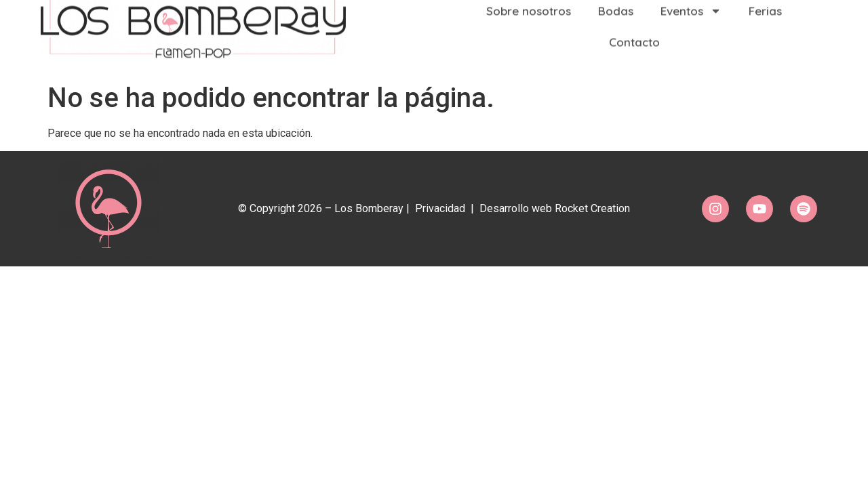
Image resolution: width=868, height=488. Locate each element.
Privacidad (440, 208)
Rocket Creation (592, 208)
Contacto (634, 34)
